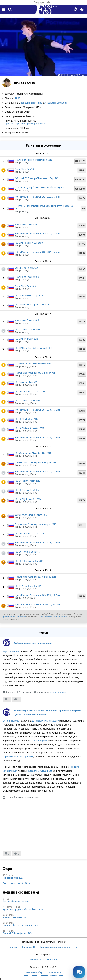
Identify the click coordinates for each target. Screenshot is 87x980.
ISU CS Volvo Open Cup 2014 (29, 586)
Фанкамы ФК (29, 947)
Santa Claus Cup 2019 (25, 286)
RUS (18, 98)
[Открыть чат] (79, 972)
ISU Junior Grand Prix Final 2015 (30, 533)
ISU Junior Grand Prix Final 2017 (30, 391)
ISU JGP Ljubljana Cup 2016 (28, 499)
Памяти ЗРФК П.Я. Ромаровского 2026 (20, 925)
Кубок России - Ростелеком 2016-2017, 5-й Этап (38, 472)
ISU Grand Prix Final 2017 (27, 382)
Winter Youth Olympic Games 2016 (31, 515)
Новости (13, 947)
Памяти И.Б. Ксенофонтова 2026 (18, 933)
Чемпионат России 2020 (27, 277)
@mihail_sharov (68, 75)
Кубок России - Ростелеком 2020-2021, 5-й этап (38, 234)
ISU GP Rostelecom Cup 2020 (29, 243)
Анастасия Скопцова (56, 103)
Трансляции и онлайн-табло (55, 947)
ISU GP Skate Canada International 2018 (34, 348)
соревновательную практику (18, 757)
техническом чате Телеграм (53, 617)
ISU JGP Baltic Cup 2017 (27, 419)
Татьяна (82, 75)
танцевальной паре (31, 103)
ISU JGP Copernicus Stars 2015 (30, 561)
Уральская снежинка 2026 (15, 917)
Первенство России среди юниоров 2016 (36, 524)
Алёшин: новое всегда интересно (33, 643)
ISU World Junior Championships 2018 (33, 364)
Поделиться (54, 972)
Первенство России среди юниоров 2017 (36, 462)
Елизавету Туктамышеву (45, 721)
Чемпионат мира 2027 (13, 878)
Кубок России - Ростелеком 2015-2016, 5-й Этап (38, 543)
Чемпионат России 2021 (27, 224)
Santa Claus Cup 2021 (25, 169)
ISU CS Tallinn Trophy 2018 (28, 330)
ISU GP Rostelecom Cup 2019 (29, 295)
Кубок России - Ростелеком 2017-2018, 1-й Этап (38, 437)
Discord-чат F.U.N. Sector (43, 960)
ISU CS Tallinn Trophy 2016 (28, 481)
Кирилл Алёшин (11, 651)
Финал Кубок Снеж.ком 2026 (16, 902)
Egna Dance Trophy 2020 (26, 268)
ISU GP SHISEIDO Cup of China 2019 (32, 305)
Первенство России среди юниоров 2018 (36, 373)
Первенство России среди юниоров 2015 (36, 577)
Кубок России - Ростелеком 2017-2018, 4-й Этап (38, 410)
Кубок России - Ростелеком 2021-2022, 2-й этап (38, 197)
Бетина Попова (11, 721)
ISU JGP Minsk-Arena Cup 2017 (30, 428)
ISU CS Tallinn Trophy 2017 (28, 401)
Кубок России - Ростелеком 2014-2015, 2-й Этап (38, 595)
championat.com (58, 692)
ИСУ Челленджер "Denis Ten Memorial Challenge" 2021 (41, 187)
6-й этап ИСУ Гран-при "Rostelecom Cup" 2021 (37, 178)
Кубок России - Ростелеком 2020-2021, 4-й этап (38, 252)
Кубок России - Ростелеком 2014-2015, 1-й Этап (38, 604)
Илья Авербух (39, 741)
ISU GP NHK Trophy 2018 (27, 339)
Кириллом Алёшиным (40, 771)
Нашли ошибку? (35, 972)
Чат (77, 947)
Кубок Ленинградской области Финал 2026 (23, 910)
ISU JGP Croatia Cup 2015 (27, 552)
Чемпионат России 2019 (27, 320)
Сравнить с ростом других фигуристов (25, 124)
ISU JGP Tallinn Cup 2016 (27, 490)
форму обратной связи (14, 617)
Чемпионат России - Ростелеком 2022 (34, 160)
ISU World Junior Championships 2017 (33, 453)
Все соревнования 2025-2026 (16, 883)
